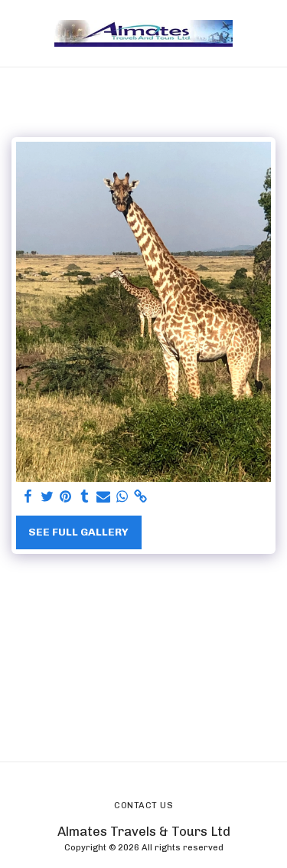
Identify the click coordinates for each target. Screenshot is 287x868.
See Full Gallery (78, 532)
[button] (17, 33)
